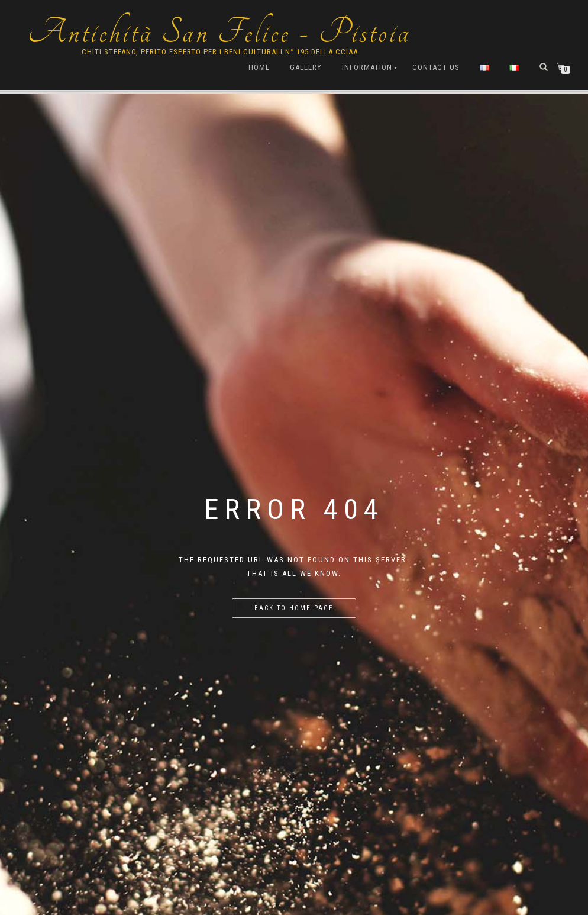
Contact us (436, 67)
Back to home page (294, 608)
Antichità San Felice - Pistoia (219, 33)
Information (367, 67)
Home (259, 67)
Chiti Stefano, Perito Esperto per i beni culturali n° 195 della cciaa (220, 52)
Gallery (306, 67)
